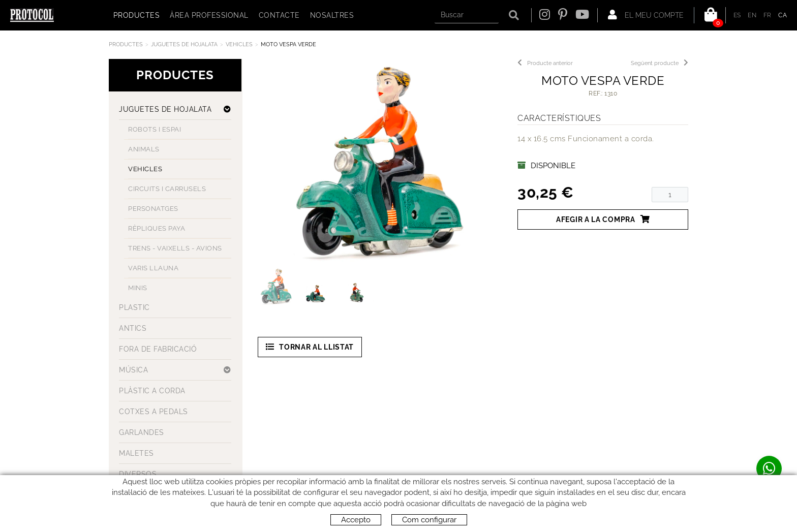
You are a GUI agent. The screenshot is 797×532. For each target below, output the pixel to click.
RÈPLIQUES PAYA (157, 228)
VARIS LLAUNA (153, 268)
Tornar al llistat (310, 347)
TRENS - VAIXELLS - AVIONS (175, 248)
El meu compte (646, 15)
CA (783, 15)
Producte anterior (545, 63)
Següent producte (660, 63)
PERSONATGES (153, 209)
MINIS (138, 288)
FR (768, 15)
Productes (126, 44)
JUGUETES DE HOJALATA (184, 44)
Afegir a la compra (603, 219)
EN (752, 15)
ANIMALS (144, 149)
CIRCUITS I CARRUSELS (167, 189)
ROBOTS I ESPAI (155, 129)
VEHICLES (239, 44)
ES (737, 15)
